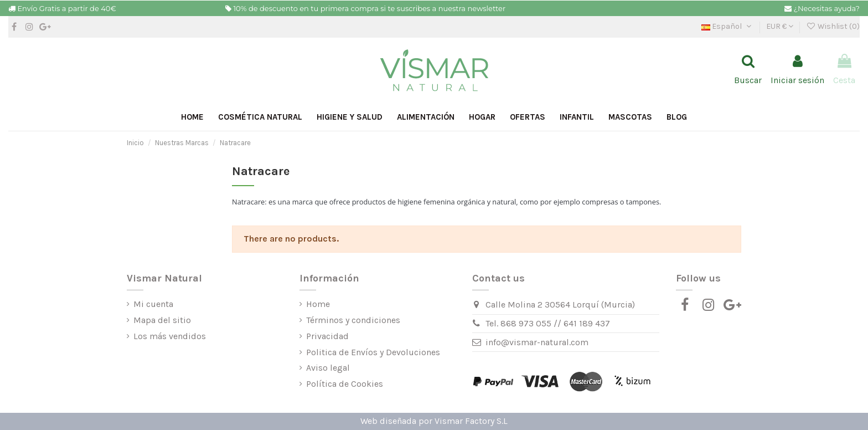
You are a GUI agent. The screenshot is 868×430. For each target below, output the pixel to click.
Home (318, 304)
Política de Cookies (345, 384)
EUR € (780, 26)
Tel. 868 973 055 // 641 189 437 (548, 323)
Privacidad (327, 336)
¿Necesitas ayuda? (827, 8)
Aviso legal (328, 368)
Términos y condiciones (353, 320)
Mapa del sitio (162, 320)
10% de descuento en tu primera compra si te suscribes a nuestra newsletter (369, 8)
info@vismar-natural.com (537, 342)
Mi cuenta (153, 304)
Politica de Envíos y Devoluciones (373, 352)
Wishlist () (833, 26)
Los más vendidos (170, 336)
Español (727, 26)
